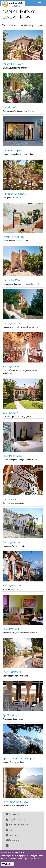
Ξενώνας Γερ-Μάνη (12, 280)
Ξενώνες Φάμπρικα (12, 672)
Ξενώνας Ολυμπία (11, 629)
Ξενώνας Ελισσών (11, 367)
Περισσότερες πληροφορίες (28, 858)
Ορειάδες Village (11, 715)
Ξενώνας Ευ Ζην (10, 413)
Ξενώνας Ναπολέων (12, 586)
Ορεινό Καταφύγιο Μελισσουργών (19, 759)
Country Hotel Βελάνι (13, 64)
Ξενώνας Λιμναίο (11, 499)
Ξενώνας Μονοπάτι (12, 542)
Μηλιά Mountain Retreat (15, 194)
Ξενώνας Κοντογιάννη (13, 456)
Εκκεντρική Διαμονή (12, 150)
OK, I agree (7, 864)
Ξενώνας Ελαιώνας (11, 323)
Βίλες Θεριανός (10, 107)
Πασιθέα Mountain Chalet (15, 802)
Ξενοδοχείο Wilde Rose (14, 237)
